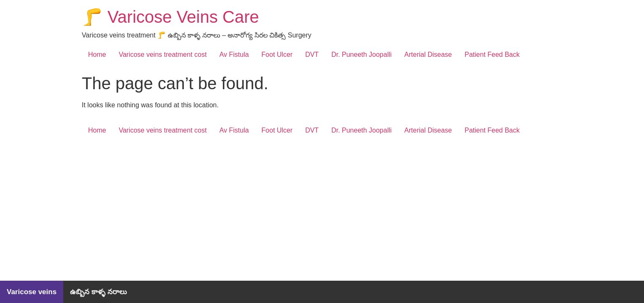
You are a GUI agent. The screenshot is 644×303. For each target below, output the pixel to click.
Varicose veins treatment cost (163, 54)
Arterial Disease (428, 54)
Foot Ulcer (277, 54)
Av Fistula (234, 54)
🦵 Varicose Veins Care (170, 17)
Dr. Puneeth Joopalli (361, 54)
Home (97, 54)
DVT (312, 54)
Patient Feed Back (492, 54)
